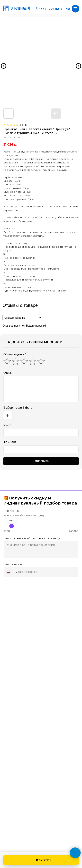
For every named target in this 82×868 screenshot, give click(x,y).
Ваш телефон (13, 564)
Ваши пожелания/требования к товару (32, 538)
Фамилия (10, 442)
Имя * (7, 425)
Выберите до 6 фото (18, 408)
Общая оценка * (15, 354)
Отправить (41, 461)
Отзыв (8, 373)
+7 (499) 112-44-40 (55, 9)
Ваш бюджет (13, 511)
